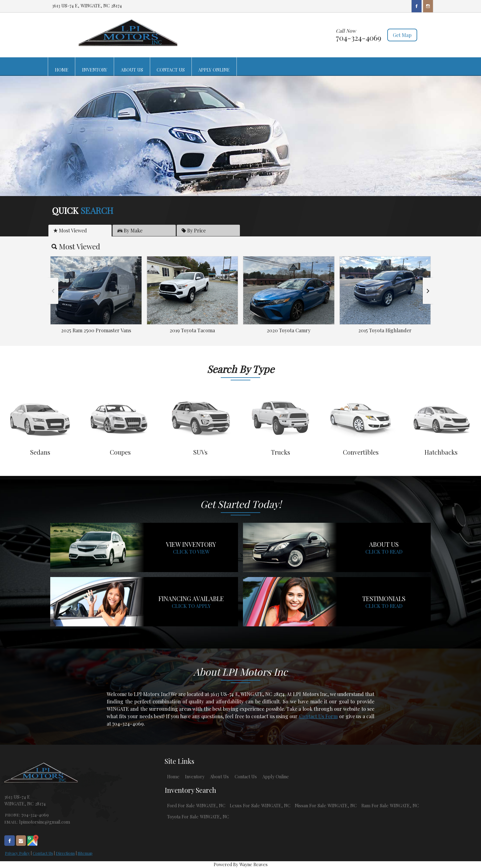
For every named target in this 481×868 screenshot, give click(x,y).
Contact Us (43, 853)
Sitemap (85, 853)
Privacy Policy (17, 853)
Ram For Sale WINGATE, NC (390, 805)
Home (173, 776)
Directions (65, 853)
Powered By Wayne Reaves (241, 864)
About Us (219, 776)
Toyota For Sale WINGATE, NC (198, 817)
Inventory (195, 776)
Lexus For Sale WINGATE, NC (260, 805)
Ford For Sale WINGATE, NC (196, 805)
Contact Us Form (319, 716)
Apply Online (276, 776)
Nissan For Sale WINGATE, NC (326, 805)
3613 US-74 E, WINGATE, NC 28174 (87, 6)
